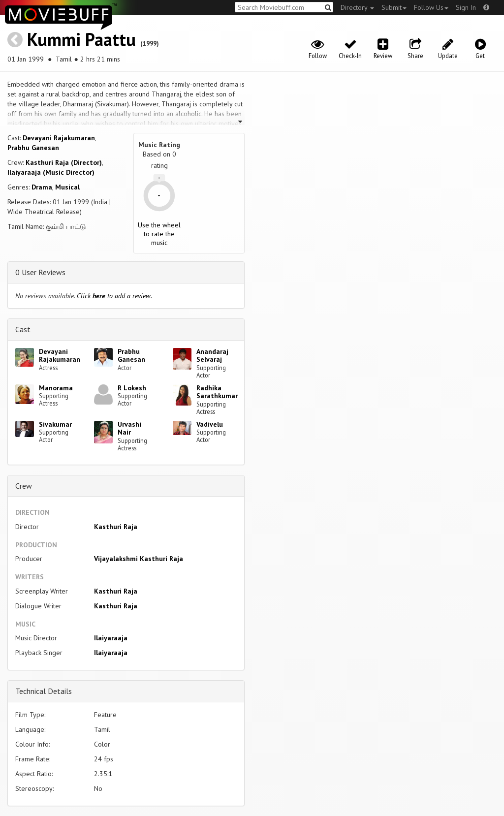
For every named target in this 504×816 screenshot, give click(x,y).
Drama (42, 187)
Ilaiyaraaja (111, 638)
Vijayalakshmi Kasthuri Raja (139, 559)
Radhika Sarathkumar (217, 392)
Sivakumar (55, 424)
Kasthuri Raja (116, 527)
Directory (357, 7)
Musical (67, 187)
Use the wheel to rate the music (159, 234)
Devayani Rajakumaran (59, 138)
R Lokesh (132, 388)
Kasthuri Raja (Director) (64, 162)
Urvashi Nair (129, 428)
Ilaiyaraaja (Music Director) (51, 172)
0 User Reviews (40, 272)
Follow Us (431, 7)
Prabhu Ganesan (33, 148)
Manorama (56, 388)
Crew (24, 486)
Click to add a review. (114, 296)
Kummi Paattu (81, 39)
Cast (23, 329)
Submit (394, 7)
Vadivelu (210, 424)
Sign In (466, 7)
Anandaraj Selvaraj (212, 356)
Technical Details (44, 691)
